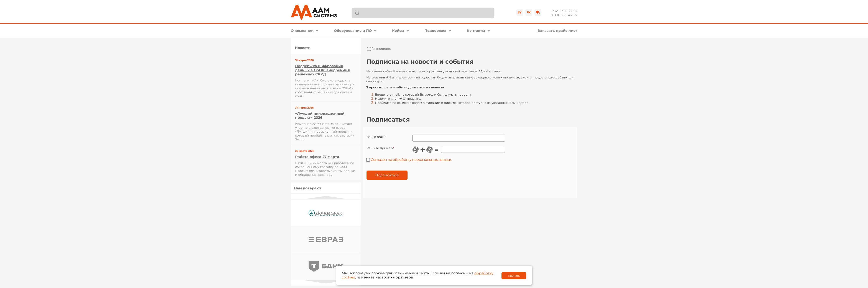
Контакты (476, 31)
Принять (514, 276)
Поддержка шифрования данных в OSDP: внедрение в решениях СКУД (323, 70)
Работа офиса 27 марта (317, 157)
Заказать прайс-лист (557, 31)
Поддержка (435, 31)
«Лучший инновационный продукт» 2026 (320, 116)
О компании (302, 31)
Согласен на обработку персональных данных (411, 160)
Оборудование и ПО (353, 31)
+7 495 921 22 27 (564, 11)
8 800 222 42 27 (564, 15)
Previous (326, 198)
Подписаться (387, 175)
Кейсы (398, 31)
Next (326, 282)
